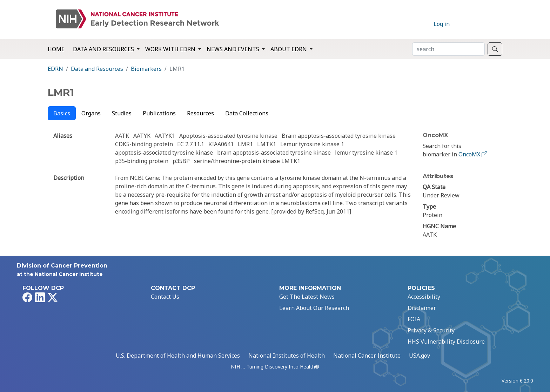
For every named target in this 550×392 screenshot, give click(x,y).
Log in (442, 24)
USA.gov (420, 356)
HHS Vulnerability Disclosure (446, 342)
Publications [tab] (159, 113)
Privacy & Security (431, 330)
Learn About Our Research (314, 308)
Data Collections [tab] (247, 113)
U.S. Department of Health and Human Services (178, 356)
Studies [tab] (122, 113)
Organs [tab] (91, 113)
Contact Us (165, 297)
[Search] (448, 49)
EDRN (55, 69)
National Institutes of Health (287, 356)
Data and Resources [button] (104, 49)
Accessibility (424, 297)
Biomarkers (146, 69)
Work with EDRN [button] (171, 49)
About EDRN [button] (289, 49)
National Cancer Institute (367, 356)
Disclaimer (422, 308)
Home (56, 49)
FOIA (414, 319)
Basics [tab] (62, 113)
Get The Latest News (307, 297)
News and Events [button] (234, 49)
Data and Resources (97, 69)
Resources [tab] (200, 113)
